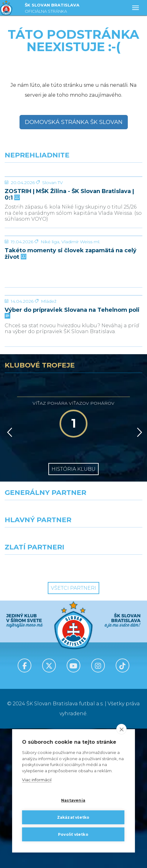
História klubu (73, 608)
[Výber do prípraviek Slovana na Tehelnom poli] (73, 412)
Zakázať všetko (73, 817)
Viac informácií (37, 780)
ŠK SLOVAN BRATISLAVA (52, 9)
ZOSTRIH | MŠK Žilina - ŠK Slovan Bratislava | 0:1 (69, 241)
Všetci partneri (73, 727)
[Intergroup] (37, 705)
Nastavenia (73, 800)
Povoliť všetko (73, 834)
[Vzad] (9, 572)
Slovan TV (53, 229)
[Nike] (74, 651)
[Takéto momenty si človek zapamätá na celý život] (73, 306)
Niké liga (50, 335)
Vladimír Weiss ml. (81, 335)
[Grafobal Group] (110, 705)
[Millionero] (110, 678)
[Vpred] (138, 572)
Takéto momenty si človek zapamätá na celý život (71, 347)
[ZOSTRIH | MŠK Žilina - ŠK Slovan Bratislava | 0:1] (73, 200)
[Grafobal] (37, 678)
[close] (121, 729)
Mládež (49, 441)
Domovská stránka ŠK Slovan (74, 122)
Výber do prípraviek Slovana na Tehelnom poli (72, 452)
